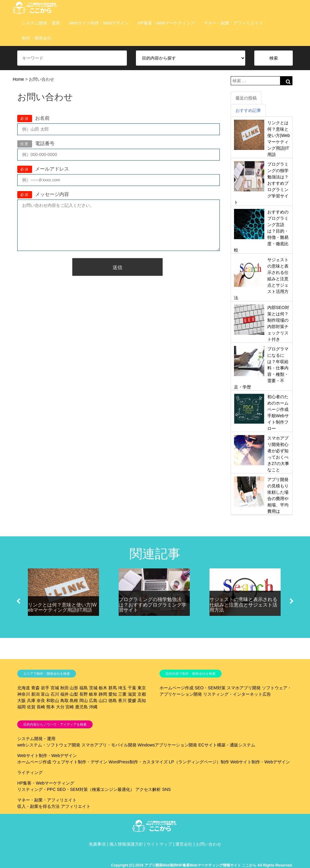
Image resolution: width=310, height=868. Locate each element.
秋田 (64, 688)
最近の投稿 (246, 98)
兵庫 (31, 701)
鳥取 (64, 701)
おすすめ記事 (248, 110)
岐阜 (93, 694)
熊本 (51, 707)
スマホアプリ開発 (244, 688)
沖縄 (93, 707)
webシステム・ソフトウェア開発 (49, 745)
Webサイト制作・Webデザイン (99, 23)
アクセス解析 (148, 789)
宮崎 (70, 707)
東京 (142, 688)
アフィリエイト (76, 806)
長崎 (41, 707)
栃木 (103, 688)
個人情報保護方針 (126, 844)
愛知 (113, 694)
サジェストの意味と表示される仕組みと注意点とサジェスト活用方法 (243, 605)
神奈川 (24, 694)
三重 (122, 694)
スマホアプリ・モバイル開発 (109, 745)
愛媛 (132, 701)
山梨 (74, 694)
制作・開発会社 (37, 38)
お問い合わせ (209, 844)
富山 (45, 694)
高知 (142, 701)
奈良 (41, 701)
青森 (35, 688)
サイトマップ (159, 844)
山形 (74, 688)
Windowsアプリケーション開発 (167, 745)
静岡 (103, 694)
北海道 (24, 688)
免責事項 (97, 844)
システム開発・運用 (41, 23)
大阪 (21, 701)
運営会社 (184, 844)
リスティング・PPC (36, 789)
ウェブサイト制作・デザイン (80, 762)
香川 (122, 701)
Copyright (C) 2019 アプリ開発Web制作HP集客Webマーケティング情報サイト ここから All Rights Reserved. (202, 865)
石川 (55, 694)
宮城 (55, 688)
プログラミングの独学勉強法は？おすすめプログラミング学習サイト (153, 605)
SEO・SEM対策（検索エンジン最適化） (96, 789)
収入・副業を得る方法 (38, 806)
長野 (84, 694)
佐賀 (31, 707)
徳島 (113, 701)
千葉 (132, 688)
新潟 (35, 694)
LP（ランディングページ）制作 (199, 762)
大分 (60, 707)
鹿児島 (81, 707)
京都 (142, 694)
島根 (74, 701)
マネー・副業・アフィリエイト (233, 23)
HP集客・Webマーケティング (166, 23)
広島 (93, 701)
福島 (84, 688)
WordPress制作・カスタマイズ (138, 762)
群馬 (113, 688)
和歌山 (53, 701)
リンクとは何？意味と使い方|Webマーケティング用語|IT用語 (62, 608)
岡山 (84, 701)
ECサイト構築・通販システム (227, 745)
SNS (166, 789)
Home (18, 79)
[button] (18, 601)
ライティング (30, 772)
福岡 (21, 707)
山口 (103, 701)
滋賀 (132, 694)
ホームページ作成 (176, 688)
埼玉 (122, 688)
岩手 (45, 688)
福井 (64, 694)
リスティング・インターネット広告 (237, 694)
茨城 (93, 688)
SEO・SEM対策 (210, 688)
